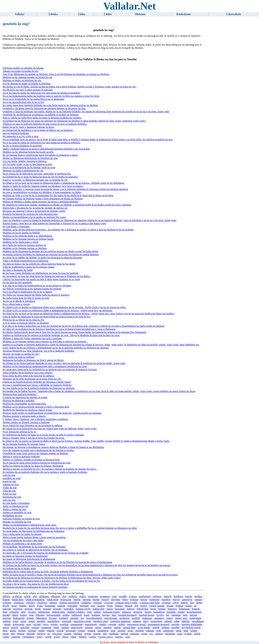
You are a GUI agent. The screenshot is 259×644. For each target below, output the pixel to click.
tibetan (21, 634)
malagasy (159, 618)
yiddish (83, 637)
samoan (89, 627)
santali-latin (129, 627)
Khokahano (184, 14)
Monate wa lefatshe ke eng (17, 522)
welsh (48, 637)
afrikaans (44, 596)
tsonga (88, 634)
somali (82, 631)
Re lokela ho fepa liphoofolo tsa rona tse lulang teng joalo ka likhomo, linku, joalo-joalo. (50, 429)
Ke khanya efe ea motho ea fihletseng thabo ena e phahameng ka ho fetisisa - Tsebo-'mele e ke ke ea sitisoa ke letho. (64, 307)
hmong (162, 609)
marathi (41, 621)
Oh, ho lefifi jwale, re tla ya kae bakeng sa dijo (27, 164)
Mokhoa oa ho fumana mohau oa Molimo (25, 248)
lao (168, 615)
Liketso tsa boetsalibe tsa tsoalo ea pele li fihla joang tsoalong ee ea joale (41, 279)
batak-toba (52, 599)
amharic (73, 596)
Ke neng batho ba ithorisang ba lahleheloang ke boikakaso (33, 531)
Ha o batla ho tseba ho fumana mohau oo (24, 245)
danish (184, 603)
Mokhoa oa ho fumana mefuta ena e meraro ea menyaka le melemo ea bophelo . (45, 341)
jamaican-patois (111, 612)
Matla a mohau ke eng (14, 509)
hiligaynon (143, 609)
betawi (105, 599)
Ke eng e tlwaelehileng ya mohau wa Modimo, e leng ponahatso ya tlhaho (42, 192)
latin (185, 615)
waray (40, 637)
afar (35, 596)
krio (114, 615)
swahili (121, 631)
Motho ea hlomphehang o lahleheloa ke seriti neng (29, 525)
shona (13, 631)
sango (98, 627)
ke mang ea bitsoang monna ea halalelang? (25, 556)
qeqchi (15, 627)
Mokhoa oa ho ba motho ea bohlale (21, 233)
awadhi (123, 596)
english (61, 606)
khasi (15, 615)
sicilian (22, 631)
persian (112, 624)
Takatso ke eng (10, 484)
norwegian (18, 624)
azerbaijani (145, 596)
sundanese (103, 631)
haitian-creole (83, 609)
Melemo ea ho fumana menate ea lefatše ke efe (27, 77)
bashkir (198, 596)
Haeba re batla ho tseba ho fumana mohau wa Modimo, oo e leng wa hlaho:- (43, 186)
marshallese (54, 621)
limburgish (19, 618)
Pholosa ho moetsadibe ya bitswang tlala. (24, 404)
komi (87, 615)
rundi (56, 627)
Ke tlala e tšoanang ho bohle (18, 270)
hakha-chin (99, 609)
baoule (189, 596)
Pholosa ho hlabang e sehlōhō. (19, 401)
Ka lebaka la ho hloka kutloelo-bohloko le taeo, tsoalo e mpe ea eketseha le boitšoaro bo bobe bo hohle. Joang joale (64, 363)
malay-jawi (181, 618)
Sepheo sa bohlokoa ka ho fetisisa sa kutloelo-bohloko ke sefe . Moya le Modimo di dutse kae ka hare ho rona (61, 335)
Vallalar (20, 14)
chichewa (42, 603)
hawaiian (120, 609)
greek (38, 609)
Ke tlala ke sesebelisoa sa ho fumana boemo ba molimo (32, 289)
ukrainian (170, 634)
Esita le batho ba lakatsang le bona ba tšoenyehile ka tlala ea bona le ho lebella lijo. (47, 317)
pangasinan (77, 624)
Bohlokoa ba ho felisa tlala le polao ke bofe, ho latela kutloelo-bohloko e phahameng (48, 571)
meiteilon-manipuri (120, 621)
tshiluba (78, 634)
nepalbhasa (198, 621)
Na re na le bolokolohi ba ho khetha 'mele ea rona (29, 167)
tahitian (150, 631)
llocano (53, 618)
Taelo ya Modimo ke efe (15, 506)
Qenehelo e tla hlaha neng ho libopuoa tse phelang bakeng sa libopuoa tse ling (44, 108)
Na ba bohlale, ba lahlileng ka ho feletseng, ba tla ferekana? (34, 547)
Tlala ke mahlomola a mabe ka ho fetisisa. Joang (28, 267)
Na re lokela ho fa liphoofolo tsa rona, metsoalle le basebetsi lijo (37, 174)
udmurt (159, 634)
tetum (5, 634)
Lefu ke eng (9, 475)
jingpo (148, 612)
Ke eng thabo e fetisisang (16, 226)
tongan (68, 634)
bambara (178, 596)
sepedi (156, 627)
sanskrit (108, 627)
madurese (125, 618)
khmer (24, 615)
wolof (57, 637)
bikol (125, 599)
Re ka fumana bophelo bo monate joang (24, 444)
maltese (7, 621)
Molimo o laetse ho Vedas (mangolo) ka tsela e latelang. (32, 338)
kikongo (40, 615)
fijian (110, 606)
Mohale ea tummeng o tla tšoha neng (22, 544)
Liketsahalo (234, 14)
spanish (91, 631)
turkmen (135, 634)
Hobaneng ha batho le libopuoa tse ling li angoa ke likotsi (33, 360)
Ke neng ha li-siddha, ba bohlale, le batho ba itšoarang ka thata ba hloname (42, 258)
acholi (27, 596)
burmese (166, 599)
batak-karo (18, 599)
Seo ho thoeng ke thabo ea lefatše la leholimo (27, 84)
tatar (186, 631)
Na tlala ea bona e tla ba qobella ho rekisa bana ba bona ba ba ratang (39, 264)
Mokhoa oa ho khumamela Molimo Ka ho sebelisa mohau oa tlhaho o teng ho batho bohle (50, 251)
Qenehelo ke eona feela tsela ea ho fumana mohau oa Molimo (35, 453)
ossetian (64, 624)
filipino (119, 606)
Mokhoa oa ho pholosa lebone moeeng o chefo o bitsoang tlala (36, 407)
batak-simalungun (35, 599)
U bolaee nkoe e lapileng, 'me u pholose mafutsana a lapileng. (35, 419)
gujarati (57, 609)
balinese (157, 596)
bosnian (134, 599)
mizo (146, 621)
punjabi (175, 624)
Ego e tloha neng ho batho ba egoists (22, 534)
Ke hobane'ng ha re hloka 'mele (19, 568)
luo (82, 618)
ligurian (7, 618)
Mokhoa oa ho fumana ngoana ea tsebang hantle (28, 239)
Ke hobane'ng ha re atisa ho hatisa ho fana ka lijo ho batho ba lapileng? (40, 177)
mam (16, 621)
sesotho (175, 627)
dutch (32, 606)
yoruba (92, 637)
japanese (126, 612)
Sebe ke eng (9, 500)
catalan (198, 599)
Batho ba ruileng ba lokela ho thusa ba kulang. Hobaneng (33, 466)
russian (65, 627)
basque (6, 599)
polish (122, 624)
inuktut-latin (58, 612)
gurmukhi (69, 609)
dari (192, 603)
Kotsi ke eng (9, 481)
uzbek (197, 634)
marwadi (67, 621)
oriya (46, 624)
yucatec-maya (105, 637)
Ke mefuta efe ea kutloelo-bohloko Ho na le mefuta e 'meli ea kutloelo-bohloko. (45, 472)
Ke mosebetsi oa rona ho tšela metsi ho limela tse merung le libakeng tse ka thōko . (47, 276)
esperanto (72, 606)
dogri (14, 606)
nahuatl (168, 621)
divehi (6, 606)
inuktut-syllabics (76, 612)
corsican (109, 603)
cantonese (187, 599)
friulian (180, 606)
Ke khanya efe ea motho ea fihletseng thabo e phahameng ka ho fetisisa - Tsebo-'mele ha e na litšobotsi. (58, 310)
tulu (105, 634)
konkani (96, 615)
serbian (165, 627)
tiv (49, 634)
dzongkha (50, 606)
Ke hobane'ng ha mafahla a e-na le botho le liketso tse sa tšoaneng (38, 130)
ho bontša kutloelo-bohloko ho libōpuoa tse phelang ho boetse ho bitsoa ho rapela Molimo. (51, 254)
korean (106, 615)
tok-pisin (57, 634)
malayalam (195, 618)
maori (32, 621)
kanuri (181, 612)
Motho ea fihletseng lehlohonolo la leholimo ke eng (30, 158)
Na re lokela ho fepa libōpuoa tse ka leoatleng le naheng (32, 425)
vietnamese (28, 637)
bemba (77, 599)
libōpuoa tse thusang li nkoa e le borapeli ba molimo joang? (34, 211)
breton (144, 599)
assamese (105, 596)
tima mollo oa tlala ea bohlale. (19, 357)
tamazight (168, 631)
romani (35, 627)
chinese (53, 603)
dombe (23, 606)
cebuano (7, 603)
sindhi (41, 631)
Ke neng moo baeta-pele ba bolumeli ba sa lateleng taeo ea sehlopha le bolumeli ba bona (50, 369)
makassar (147, 618)
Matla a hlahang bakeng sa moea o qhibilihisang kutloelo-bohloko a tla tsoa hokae (46, 149)
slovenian (71, 631)
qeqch (6, 627)
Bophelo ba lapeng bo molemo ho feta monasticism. (30, 214)
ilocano (32, 612)
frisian (170, 606)
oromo (54, 624)
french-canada (157, 606)
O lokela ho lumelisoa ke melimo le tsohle (25, 397)
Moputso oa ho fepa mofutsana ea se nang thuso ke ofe (32, 379)
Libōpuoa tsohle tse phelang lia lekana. (23, 68)
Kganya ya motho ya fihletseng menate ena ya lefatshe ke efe (35, 180)
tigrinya (41, 634)
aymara (133, 596)
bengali (87, 599)
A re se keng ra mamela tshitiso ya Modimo (26, 323)
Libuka (53, 14)
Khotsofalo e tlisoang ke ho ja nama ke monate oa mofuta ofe (35, 208)
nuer (29, 624)
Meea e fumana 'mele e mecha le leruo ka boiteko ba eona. (33, 438)
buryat (176, 599)
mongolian (156, 621)
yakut (73, 637)
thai (13, 634)
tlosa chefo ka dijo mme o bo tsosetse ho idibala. (28, 376)
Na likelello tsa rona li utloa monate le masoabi (28, 90)
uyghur (188, 634)
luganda (74, 618)
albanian (55, 596)
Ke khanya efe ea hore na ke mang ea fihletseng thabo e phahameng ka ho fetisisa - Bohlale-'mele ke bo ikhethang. (63, 183)
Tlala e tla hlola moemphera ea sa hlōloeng (25, 261)
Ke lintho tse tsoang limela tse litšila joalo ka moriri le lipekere (36, 295)
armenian (93, 596)
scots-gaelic (144, 627)
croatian (166, 603)
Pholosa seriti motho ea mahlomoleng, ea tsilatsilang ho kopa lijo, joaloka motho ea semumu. (52, 413)
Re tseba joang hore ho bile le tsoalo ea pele (26, 298)
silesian (32, 631)
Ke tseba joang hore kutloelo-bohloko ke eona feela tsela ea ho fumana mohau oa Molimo (50, 105)
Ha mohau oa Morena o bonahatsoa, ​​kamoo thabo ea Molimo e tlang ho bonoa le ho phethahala (53, 447)
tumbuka (114, 634)
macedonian (111, 618)
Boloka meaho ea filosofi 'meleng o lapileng (26, 422)
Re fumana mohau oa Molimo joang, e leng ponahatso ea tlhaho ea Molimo (43, 199)
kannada (171, 612)
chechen (30, 603)
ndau (177, 621)
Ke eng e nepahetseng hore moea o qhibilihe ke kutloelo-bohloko (37, 385)
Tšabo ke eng (10, 488)
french (144, 606)
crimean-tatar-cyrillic (126, 603)
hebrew (131, 609)
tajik (159, 631)
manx (23, 621)
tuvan (144, 634)
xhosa (65, 637)
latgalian (176, 615)
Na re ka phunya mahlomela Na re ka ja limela (27, 292)
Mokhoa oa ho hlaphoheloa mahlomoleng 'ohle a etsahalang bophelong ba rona (44, 366)
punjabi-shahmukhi (192, 624)
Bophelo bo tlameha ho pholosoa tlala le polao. (27, 410)
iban (5, 612)
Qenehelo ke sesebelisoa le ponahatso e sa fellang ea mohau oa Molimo (40, 115)
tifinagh (31, 634)
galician (7, 609)
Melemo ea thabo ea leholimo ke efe (22, 80)
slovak (60, 631)
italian (97, 612)
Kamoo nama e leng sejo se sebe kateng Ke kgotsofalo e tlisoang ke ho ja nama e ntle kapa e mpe (54, 223)
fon (136, 606)
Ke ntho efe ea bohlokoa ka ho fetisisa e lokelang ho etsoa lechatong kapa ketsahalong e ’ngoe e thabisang (59, 329)
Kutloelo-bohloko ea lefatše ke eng (21, 519)
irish (89, 612)
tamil (179, 631)
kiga (31, 615)
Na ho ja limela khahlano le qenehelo (22, 146)
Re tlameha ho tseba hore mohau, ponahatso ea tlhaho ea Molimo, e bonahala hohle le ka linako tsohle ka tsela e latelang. (67, 205)
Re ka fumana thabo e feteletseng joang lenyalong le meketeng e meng (40, 155)
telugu (194, 631)
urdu (179, 634)
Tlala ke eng (9, 491)
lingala (30, 618)
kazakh (6, 615)
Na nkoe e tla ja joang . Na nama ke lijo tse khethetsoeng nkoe (36, 584)
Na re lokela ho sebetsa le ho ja (19, 432)
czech (176, 603)
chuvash (98, 603)
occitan (37, 624)
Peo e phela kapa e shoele (16, 304)
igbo (24, 612)
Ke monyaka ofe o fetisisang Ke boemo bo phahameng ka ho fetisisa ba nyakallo (45, 553)
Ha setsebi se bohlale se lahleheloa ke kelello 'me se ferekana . (36, 550)
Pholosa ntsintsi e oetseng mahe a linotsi (24, 416)
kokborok (77, 615)
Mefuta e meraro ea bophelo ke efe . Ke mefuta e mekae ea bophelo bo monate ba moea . (50, 469)
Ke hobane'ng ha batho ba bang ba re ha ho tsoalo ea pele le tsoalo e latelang (43, 435)
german (29, 609)
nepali (7, 624)
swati (130, 631)
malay (170, 618)
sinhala (51, 631)
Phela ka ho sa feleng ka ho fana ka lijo (23, 320)
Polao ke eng (9, 494)
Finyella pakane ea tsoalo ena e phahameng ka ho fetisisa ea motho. (38, 450)
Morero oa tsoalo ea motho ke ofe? (21, 354)
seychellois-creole (191, 627)
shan (5, 631)
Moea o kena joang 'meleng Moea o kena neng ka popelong (34, 537)
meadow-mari (101, 621)
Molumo (140, 14)
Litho (82, 14)
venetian (16, 637)
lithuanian (41, 618)
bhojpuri (116, 599)
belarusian (66, 599)
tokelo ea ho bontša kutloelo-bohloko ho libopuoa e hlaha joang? (37, 382)
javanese (138, 612)
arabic (83, 596)
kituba (66, 615)
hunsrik (196, 609)
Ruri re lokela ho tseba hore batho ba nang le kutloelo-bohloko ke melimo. (42, 118)
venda (6, 637)
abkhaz (6, 596)
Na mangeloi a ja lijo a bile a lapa (20, 136)
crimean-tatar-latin (150, 603)
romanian (46, 627)
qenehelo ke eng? (12, 478)
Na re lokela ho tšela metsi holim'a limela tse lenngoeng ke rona (36, 463)
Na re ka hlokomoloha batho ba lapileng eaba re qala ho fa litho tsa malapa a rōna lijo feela (51, 96)
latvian (193, 615)
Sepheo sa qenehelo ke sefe (17, 512)
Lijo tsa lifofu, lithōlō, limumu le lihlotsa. (25, 161)
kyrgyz (160, 615)
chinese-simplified (69, 603)
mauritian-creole (82, 621)
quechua (25, 627)
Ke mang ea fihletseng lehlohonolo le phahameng (29, 559)
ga (195, 606)
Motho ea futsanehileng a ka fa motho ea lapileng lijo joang (34, 217)
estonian (84, 606)
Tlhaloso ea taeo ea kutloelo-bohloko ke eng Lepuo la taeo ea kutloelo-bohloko (44, 124)
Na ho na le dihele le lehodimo (19, 301)
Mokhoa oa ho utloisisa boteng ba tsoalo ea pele (28, 152)
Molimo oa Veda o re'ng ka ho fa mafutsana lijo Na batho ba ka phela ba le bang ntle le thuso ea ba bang (58, 195)
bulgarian (154, 599)
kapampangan (194, 612)
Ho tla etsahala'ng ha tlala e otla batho (23, 540)
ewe (93, 606)
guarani (47, 609)
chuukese (86, 603)
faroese (101, 606)
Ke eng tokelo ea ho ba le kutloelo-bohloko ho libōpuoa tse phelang (38, 388)
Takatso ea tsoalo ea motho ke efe (20, 71)
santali (117, 627)
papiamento (91, 624)
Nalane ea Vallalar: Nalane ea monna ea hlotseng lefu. (31, 460)
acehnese (17, 596)
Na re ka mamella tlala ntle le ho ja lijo (23, 102)
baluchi (168, 596)
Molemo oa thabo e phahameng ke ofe (23, 171)
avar (114, 596)
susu (113, 631)
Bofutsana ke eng (12, 497)
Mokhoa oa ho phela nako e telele (20, 242)
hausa (110, 609)
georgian (18, 609)
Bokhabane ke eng (12, 516)
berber (96, 599)
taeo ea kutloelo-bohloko (16, 133)
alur (64, 596)
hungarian (184, 609)
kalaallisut (159, 612)
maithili (136, 618)
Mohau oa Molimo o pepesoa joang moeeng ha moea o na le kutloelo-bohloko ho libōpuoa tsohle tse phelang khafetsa (65, 189)
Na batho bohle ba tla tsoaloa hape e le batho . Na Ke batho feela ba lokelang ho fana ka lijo (51, 581)
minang (137, 621)
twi (151, 634)
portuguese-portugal (159, 624)
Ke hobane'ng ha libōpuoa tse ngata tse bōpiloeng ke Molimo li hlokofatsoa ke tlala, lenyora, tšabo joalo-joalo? (62, 578)
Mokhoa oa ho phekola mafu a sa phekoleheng (27, 236)
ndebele (186, 621)
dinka (199, 603)
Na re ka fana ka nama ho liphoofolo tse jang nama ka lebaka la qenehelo (41, 93)
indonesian (44, 612)
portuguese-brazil (136, 624)
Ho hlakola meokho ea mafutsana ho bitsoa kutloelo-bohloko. (35, 587)
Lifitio (108, 14)
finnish (129, 606)
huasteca (172, 609)
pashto (103, 624)
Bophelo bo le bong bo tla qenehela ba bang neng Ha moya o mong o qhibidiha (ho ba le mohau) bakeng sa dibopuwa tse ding (70, 528)
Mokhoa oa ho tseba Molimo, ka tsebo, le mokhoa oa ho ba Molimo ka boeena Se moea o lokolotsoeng (57, 562)
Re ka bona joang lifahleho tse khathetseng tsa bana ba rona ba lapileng (40, 273)
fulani (189, 606)
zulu (128, 637)
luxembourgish (94, 618)
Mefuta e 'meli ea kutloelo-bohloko (21, 456)
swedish (139, 631)
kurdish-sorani (147, 615)
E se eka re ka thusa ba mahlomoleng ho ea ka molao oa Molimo (37, 286)
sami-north (77, 627)
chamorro (19, 603)
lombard (64, 618)
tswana (97, 634)
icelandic (14, 612)
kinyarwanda (54, 615)
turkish (124, 634)
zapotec (119, 637)
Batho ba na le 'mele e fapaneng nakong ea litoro (28, 127)
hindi (153, 609)
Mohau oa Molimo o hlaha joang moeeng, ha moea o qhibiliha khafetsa (40, 202)
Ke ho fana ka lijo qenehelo (17, 282)
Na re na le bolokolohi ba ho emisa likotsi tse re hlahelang (33, 99)
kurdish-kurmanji (128, 615)
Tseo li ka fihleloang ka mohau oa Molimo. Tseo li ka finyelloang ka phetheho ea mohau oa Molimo (56, 74)
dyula (40, 606)
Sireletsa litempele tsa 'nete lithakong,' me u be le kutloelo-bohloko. (38, 351)
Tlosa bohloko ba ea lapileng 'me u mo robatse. (27, 373)
